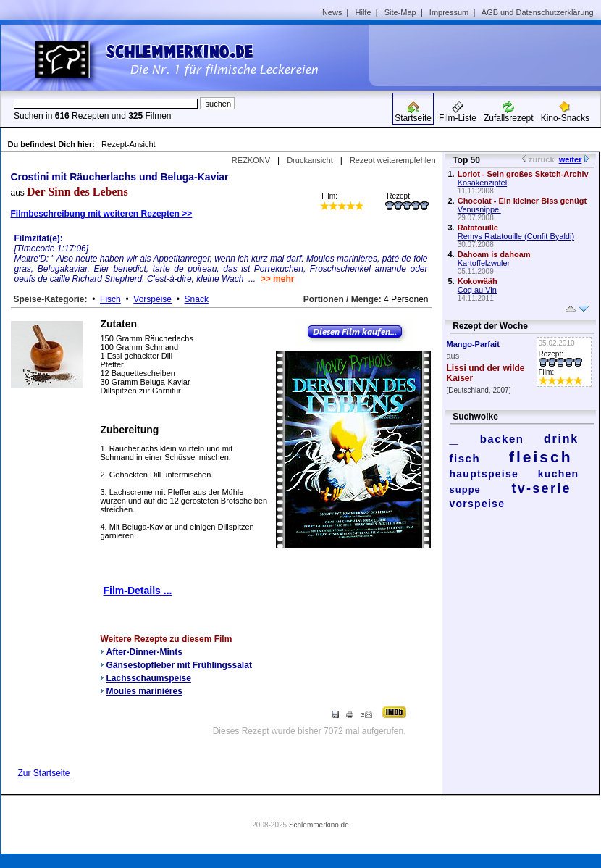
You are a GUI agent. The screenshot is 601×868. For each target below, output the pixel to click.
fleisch (541, 457)
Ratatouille (478, 228)
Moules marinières (144, 691)
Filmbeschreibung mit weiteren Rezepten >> (102, 214)
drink (561, 439)
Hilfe (363, 12)
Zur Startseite (44, 773)
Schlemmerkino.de (319, 825)
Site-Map (400, 12)
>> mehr (278, 279)
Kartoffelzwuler (484, 263)
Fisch (110, 299)
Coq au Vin (477, 290)
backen (502, 439)
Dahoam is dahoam (494, 254)
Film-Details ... (138, 591)
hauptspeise (484, 474)
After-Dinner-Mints (144, 652)
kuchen (559, 474)
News (332, 12)
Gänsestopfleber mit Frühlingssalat (179, 665)
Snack (197, 299)
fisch (465, 458)
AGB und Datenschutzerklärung (538, 12)
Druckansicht (310, 160)
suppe (465, 489)
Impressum (449, 12)
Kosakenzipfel (483, 183)
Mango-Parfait (473, 344)
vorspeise (478, 504)
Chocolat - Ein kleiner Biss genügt (522, 201)
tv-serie (542, 488)
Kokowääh (478, 281)
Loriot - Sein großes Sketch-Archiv (523, 174)
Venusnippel (479, 209)
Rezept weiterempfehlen (393, 160)
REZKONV (251, 160)
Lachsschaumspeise (149, 678)
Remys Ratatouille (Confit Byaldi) (516, 236)
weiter (571, 159)
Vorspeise (152, 299)
